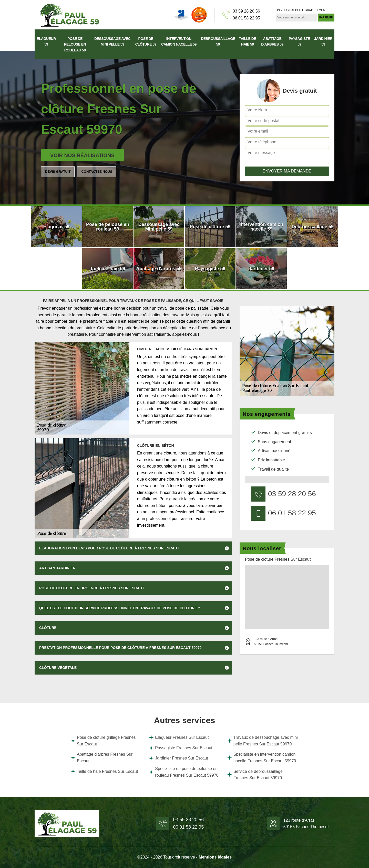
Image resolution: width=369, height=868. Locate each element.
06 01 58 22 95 (246, 18)
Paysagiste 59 (299, 41)
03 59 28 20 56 (246, 11)
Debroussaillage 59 (218, 41)
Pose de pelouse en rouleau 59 (75, 44)
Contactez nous (97, 172)
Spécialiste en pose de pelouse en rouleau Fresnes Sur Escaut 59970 (183, 772)
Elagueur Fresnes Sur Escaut (179, 737)
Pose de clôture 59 (146, 41)
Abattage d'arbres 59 (272, 41)
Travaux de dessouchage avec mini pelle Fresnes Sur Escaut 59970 (262, 741)
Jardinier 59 (323, 41)
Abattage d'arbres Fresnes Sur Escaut (101, 758)
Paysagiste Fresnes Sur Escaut (180, 748)
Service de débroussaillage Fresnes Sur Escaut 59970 (255, 775)
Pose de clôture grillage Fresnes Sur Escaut (103, 741)
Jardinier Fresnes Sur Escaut (178, 758)
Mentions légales (215, 857)
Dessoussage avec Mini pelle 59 (112, 41)
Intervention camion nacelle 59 (179, 41)
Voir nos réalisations (82, 155)
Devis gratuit (58, 172)
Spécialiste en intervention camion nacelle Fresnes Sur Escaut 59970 (262, 758)
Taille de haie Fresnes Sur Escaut (104, 771)
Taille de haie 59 (247, 41)
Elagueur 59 (46, 41)
